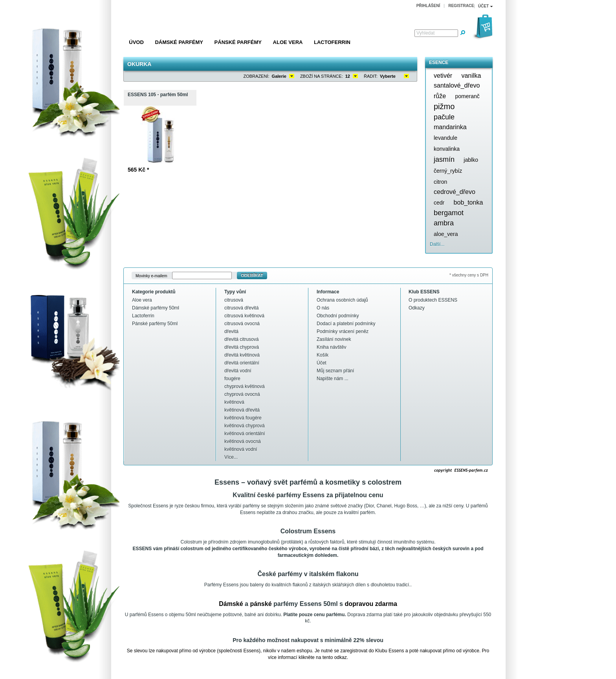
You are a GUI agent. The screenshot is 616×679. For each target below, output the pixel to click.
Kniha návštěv (331, 347)
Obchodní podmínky (338, 316)
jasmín (444, 159)
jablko (471, 160)
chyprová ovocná (242, 394)
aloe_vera (446, 234)
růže (440, 96)
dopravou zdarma (371, 604)
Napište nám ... (333, 379)
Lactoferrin (332, 42)
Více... (231, 457)
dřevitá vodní (238, 371)
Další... (437, 244)
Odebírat (252, 275)
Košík (323, 355)
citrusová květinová (244, 316)
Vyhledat (425, 33)
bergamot (449, 213)
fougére (232, 379)
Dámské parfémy (179, 42)
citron (440, 182)
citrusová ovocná (242, 324)
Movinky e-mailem (151, 275)
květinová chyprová (245, 426)
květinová (234, 402)
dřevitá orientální (242, 363)
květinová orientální (245, 434)
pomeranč (467, 96)
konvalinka (447, 149)
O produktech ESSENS (433, 300)
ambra (444, 223)
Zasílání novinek (334, 339)
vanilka (471, 76)
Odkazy (417, 308)
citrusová (234, 300)
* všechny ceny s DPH (469, 275)
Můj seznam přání (335, 371)
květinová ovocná (243, 441)
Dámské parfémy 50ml (156, 308)
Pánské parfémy (238, 42)
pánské (261, 604)
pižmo (444, 106)
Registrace (461, 6)
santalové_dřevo (457, 85)
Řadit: (371, 76)
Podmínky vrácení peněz (343, 331)
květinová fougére (243, 418)
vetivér (443, 76)
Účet (322, 363)
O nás (323, 308)
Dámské (231, 604)
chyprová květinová (245, 386)
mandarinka (450, 127)
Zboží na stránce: (322, 76)
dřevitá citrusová (241, 339)
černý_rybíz (448, 171)
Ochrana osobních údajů (342, 300)
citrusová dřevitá (241, 308)
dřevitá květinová (242, 355)
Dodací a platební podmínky (346, 324)
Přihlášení (428, 6)
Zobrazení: (257, 76)
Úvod (136, 42)
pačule (444, 117)
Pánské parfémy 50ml (155, 324)
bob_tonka (468, 202)
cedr (439, 203)
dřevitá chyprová (242, 347)
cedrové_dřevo (455, 192)
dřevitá (231, 331)
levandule (445, 138)
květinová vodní (241, 449)
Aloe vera (288, 42)
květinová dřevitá (242, 410)
